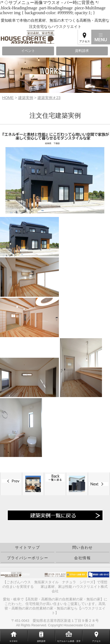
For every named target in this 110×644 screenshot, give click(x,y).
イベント (28, 51)
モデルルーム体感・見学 (69, 641)
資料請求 (82, 51)
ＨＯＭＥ (14, 641)
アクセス (85, 41)
